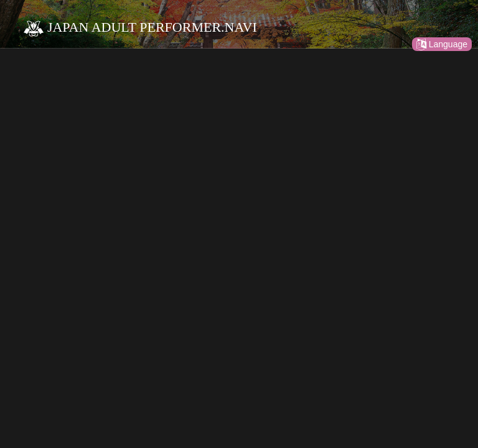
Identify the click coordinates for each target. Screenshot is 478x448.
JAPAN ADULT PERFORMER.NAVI (140, 27)
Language (442, 44)
